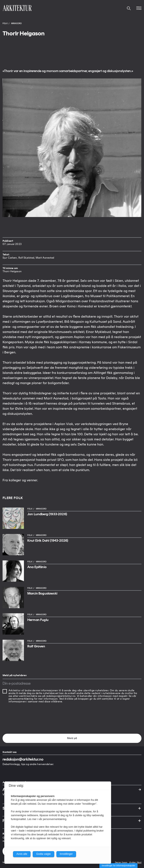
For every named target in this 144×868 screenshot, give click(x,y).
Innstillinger (66, 854)
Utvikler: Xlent (135, 862)
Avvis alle (22, 854)
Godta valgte (43, 854)
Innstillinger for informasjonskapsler (118, 866)
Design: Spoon (121, 862)
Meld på (72, 738)
